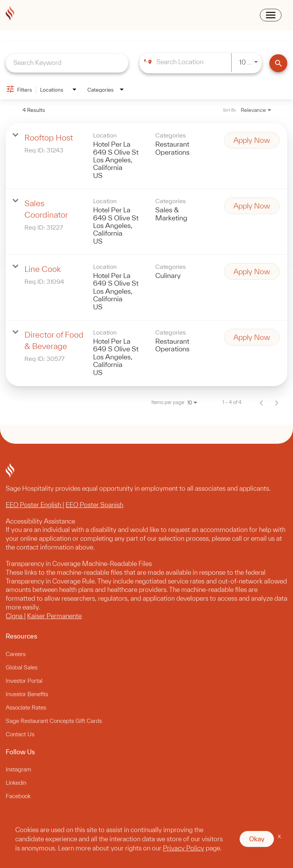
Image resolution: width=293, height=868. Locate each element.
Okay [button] (257, 839)
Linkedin (16, 783)
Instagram (19, 769)
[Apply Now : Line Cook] (252, 272)
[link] (146, 156)
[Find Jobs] (278, 63)
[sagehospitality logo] (10, 15)
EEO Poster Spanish (94, 505)
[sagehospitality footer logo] (146, 472)
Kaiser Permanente (54, 616)
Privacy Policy (184, 848)
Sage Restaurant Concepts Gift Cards (54, 721)
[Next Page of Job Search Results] (277, 402)
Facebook (18, 796)
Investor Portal (24, 681)
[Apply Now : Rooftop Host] (252, 140)
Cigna (15, 616)
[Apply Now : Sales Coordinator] (252, 206)
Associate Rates (26, 707)
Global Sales (22, 667)
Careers (16, 654)
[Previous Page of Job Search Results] (261, 402)
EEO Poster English (34, 505)
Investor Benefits (27, 694)
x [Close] (279, 836)
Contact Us (20, 734)
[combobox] (67, 62)
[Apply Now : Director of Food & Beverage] (252, 337)
